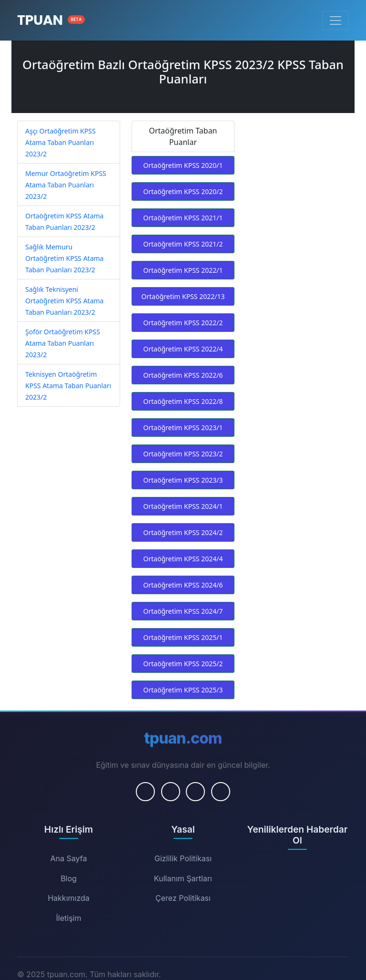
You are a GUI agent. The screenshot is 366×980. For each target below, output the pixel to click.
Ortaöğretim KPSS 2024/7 (183, 611)
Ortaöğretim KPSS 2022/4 (183, 349)
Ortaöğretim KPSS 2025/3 (183, 690)
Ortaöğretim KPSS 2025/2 (183, 664)
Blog (69, 878)
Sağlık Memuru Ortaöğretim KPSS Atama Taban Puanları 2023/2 (64, 258)
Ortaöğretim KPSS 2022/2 (183, 323)
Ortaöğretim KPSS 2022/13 (183, 296)
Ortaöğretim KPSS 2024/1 (183, 506)
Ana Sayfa (69, 858)
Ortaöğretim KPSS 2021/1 (183, 218)
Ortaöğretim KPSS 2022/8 (183, 401)
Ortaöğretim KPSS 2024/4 (183, 559)
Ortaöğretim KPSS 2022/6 (183, 375)
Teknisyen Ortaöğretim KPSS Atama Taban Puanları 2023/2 (68, 386)
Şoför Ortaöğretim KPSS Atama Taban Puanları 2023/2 (63, 343)
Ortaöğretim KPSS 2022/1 (183, 270)
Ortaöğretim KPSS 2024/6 (183, 585)
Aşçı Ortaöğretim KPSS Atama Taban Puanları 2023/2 (61, 142)
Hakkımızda (69, 898)
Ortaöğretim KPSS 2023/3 (183, 480)
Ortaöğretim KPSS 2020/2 (183, 191)
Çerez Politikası (183, 898)
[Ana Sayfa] (51, 20)
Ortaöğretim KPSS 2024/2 (183, 532)
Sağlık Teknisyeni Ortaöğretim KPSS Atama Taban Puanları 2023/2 (64, 301)
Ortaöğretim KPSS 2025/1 (183, 637)
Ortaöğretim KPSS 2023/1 (183, 428)
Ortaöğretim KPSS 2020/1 (183, 165)
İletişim (69, 918)
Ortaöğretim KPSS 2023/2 (183, 454)
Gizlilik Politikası (183, 858)
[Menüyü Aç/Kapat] (335, 21)
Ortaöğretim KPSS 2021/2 (183, 244)
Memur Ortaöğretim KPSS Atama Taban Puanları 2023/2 (66, 185)
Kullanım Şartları (183, 878)
